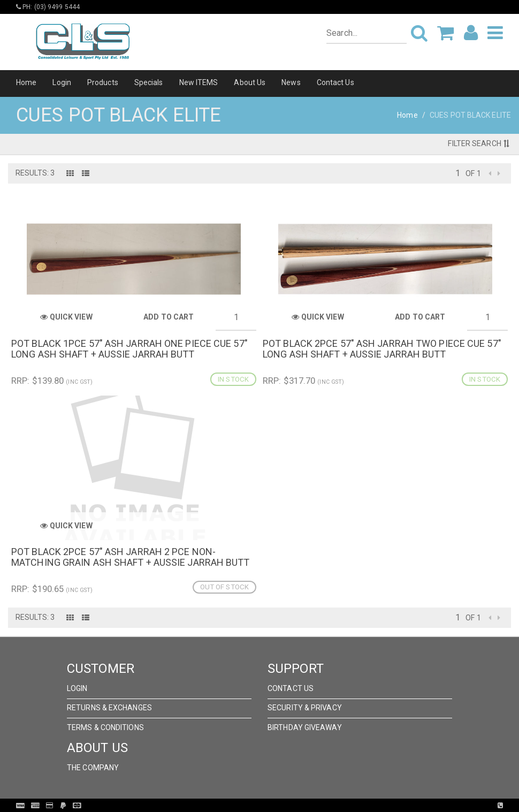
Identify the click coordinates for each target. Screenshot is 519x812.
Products (103, 82)
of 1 (473, 173)
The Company (93, 768)
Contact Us (335, 82)
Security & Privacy (305, 708)
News (291, 82)
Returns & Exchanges (109, 708)
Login (62, 82)
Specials (149, 82)
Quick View (66, 317)
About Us (250, 82)
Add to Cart (169, 317)
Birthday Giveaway (305, 727)
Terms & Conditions (105, 727)
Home (26, 82)
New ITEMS (199, 82)
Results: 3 (35, 173)
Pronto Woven (281, 806)
